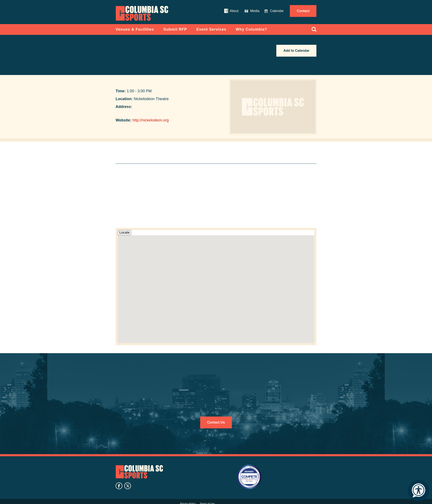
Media (255, 11)
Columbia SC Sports (139, 472)
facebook (119, 486)
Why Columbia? (252, 29)
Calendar (277, 11)
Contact (303, 11)
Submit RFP (175, 29)
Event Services (211, 29)
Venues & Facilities (135, 29)
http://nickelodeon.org (151, 120)
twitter (128, 486)
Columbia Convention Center (142, 13)
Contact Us (216, 422)
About (234, 11)
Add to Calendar (296, 51)
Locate (124, 232)
